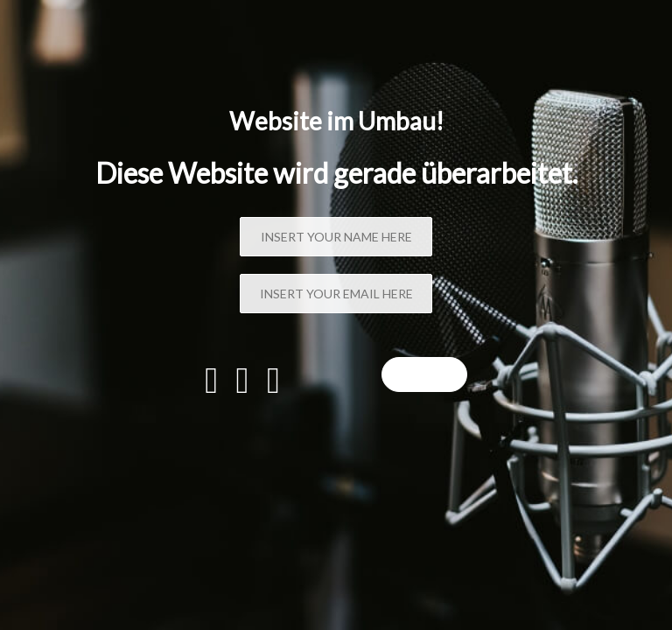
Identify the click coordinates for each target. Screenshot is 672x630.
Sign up (424, 374)
